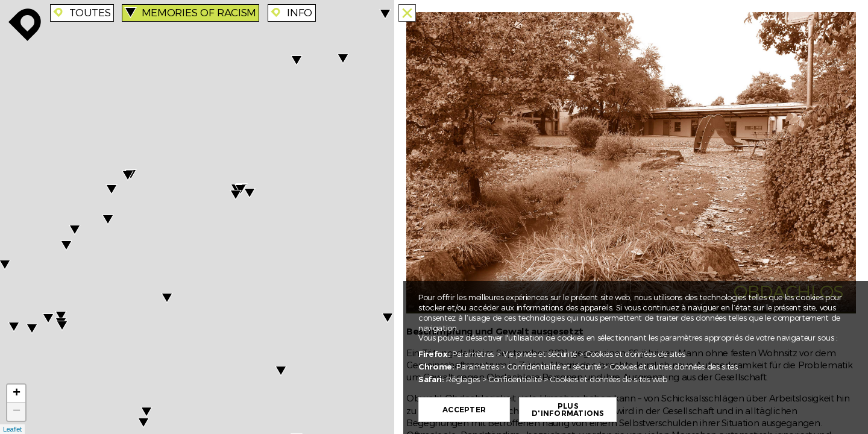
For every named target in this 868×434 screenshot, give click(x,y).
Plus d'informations (568, 410)
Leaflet (12, 429)
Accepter (464, 410)
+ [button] (17, 394)
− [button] (17, 412)
